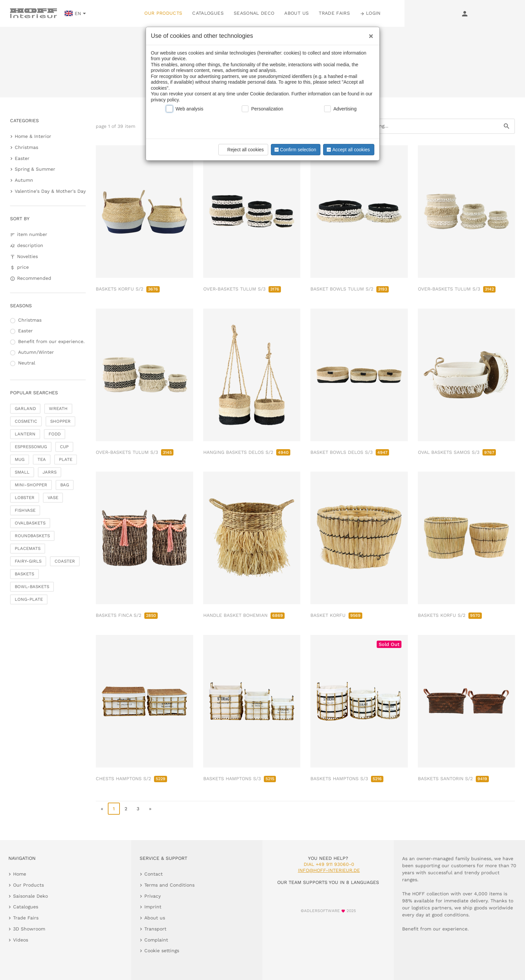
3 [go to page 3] (138, 809)
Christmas (26, 147)
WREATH (58, 409)
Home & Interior (33, 136)
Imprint (153, 907)
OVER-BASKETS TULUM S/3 (242, 289)
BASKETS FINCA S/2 (127, 615)
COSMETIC (26, 421)
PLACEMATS (28, 548)
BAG (65, 485)
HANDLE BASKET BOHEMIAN (244, 615)
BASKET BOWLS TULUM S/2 (350, 289)
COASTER (65, 561)
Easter (22, 158)
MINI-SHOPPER (31, 485)
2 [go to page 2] (126, 809)
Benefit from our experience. (51, 341)
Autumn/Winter (36, 352)
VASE (53, 498)
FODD (55, 434)
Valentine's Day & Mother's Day (50, 191)
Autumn (24, 180)
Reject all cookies (242, 150)
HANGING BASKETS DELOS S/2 (247, 452)
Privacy (153, 896)
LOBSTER (25, 498)
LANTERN (25, 434)
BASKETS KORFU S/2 (128, 289)
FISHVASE (25, 510)
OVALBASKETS (30, 523)
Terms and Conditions (169, 885)
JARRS (50, 472)
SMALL (22, 472)
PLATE (66, 459)
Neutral (27, 363)
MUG (20, 459)
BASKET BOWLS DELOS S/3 (350, 452)
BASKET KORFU (336, 615)
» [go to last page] (150, 809)
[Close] (369, 34)
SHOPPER (60, 421)
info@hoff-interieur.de (329, 870)
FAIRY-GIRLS (28, 561)
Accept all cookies (348, 150)
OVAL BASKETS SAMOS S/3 (457, 452)
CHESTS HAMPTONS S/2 (131, 779)
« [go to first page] (102, 809)
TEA (42, 459)
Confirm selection (295, 150)
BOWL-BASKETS (32, 587)
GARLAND (25, 409)
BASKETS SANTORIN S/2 (453, 779)
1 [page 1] (114, 809)
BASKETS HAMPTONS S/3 (240, 779)
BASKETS (24, 574)
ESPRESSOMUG (31, 447)
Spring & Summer (35, 169)
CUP (64, 447)
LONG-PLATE (29, 599)
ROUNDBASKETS (32, 536)
